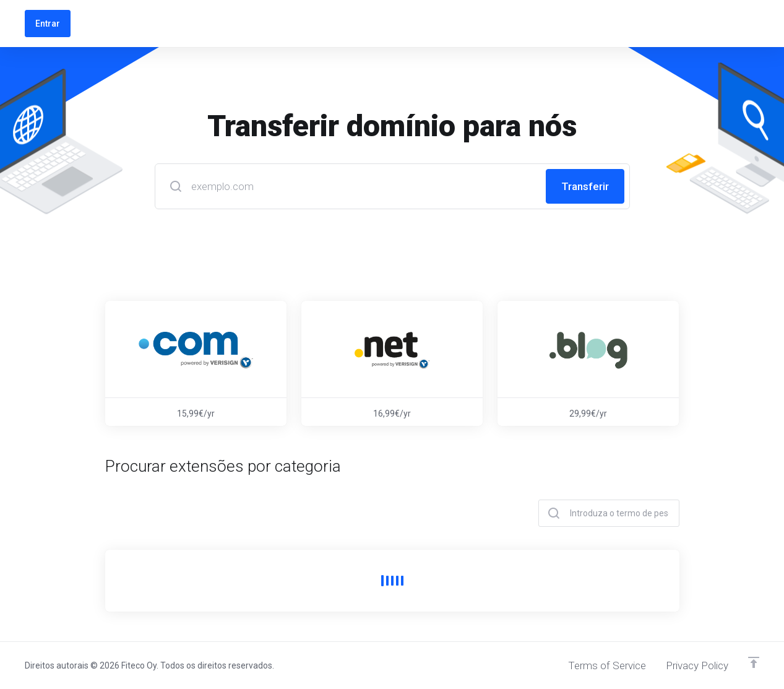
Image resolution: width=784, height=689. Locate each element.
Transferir (585, 186)
